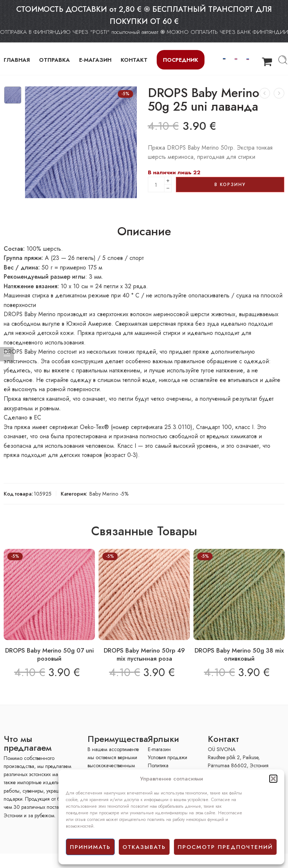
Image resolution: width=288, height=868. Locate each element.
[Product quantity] (156, 185)
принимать (90, 847)
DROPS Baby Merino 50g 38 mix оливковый (239, 654)
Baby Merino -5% (109, 494)
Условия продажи (168, 757)
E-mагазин (159, 749)
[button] (273, 779)
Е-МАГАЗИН (95, 60)
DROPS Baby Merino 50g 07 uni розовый (49, 654)
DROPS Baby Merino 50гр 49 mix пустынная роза (144, 654)
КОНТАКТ (134, 60)
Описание (144, 232)
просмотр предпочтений (225, 847)
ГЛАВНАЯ (17, 60)
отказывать (144, 847)
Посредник (181, 60)
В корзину (230, 185)
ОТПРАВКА (54, 60)
